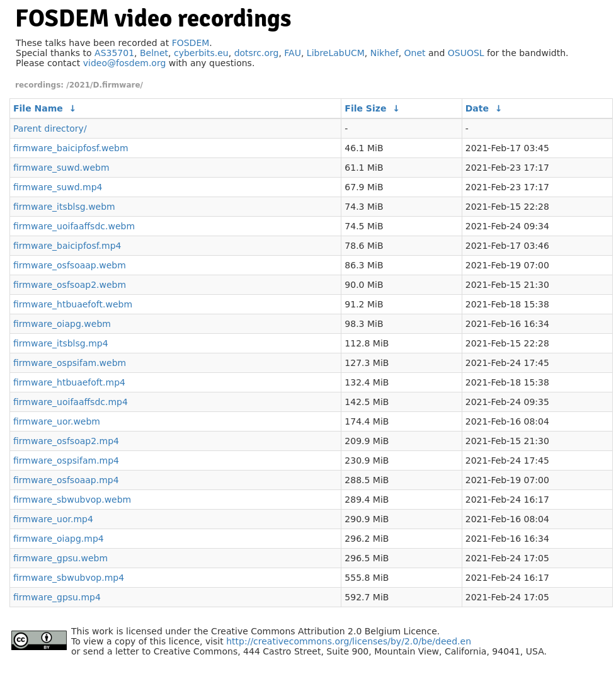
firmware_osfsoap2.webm (70, 285)
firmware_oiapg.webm (62, 324)
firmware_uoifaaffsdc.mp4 (71, 402)
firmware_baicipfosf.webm (71, 148)
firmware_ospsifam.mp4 (66, 460)
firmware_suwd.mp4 (58, 187)
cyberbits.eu (201, 53)
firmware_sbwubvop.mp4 (69, 578)
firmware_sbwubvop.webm (72, 500)
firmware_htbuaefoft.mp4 (69, 382)
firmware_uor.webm (57, 421)
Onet (415, 53)
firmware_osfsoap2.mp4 (66, 441)
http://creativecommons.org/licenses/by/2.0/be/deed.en (349, 641)
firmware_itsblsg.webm (64, 207)
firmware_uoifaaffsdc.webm (74, 226)
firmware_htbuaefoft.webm (73, 304)
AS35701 (114, 53)
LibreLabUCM (336, 53)
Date (477, 108)
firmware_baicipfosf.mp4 (67, 246)
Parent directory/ (50, 129)
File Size (365, 108)
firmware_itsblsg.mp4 (61, 343)
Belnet (154, 53)
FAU (293, 53)
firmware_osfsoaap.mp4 (66, 480)
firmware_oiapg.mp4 (59, 539)
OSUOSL (466, 53)
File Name (38, 108)
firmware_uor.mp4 (53, 519)
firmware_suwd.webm (61, 168)
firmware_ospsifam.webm (70, 363)
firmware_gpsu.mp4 (57, 597)
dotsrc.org (257, 53)
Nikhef (385, 53)
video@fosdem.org (125, 63)
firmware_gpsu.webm (60, 558)
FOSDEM (191, 43)
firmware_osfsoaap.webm (70, 265)
